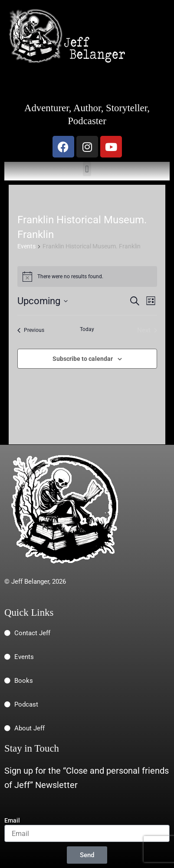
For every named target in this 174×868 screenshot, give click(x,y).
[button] (87, 169)
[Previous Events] (31, 330)
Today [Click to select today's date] (87, 329)
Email (12, 820)
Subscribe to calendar (83, 359)
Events (26, 246)
